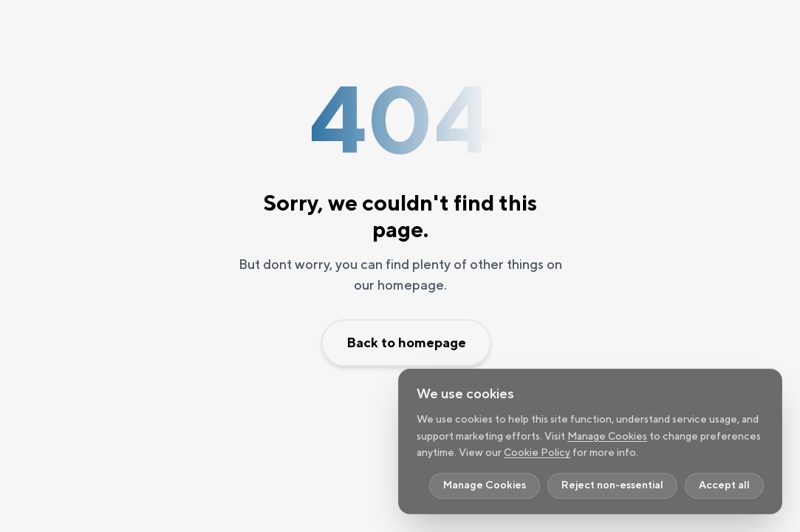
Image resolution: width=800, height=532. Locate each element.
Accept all (724, 485)
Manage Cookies (607, 436)
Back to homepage (406, 342)
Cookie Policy (537, 452)
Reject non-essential (612, 485)
